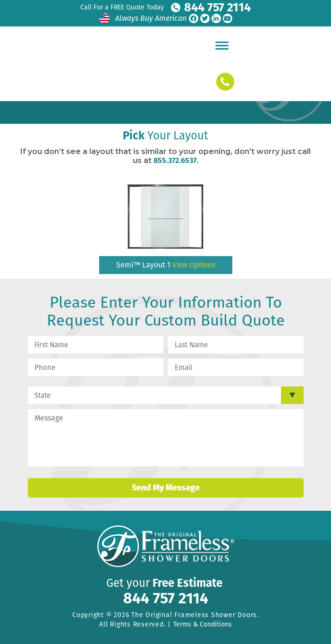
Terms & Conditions (203, 624)
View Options (194, 265)
